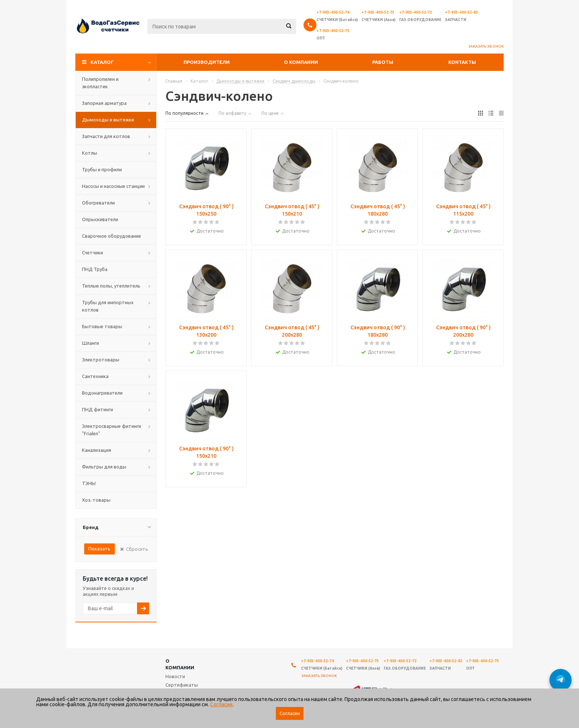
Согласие (221, 704)
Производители (207, 62)
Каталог (102, 62)
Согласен (290, 713)
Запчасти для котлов (106, 136)
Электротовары (101, 360)
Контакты (462, 62)
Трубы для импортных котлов (108, 306)
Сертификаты (182, 685)
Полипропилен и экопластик (100, 83)
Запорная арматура (104, 103)
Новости (175, 676)
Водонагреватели (102, 393)
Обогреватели (98, 203)
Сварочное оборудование (112, 236)
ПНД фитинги (97, 409)
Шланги (90, 343)
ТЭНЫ (89, 483)
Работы (383, 62)
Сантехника (95, 376)
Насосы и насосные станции (113, 186)
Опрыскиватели (100, 219)
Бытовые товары (102, 326)
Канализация (97, 450)
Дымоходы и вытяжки (108, 120)
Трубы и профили (102, 169)
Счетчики (92, 253)
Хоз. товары (96, 500)
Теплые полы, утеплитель (111, 286)
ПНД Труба (95, 269)
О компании (301, 62)
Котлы (90, 153)
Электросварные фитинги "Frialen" (112, 430)
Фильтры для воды (104, 467)
